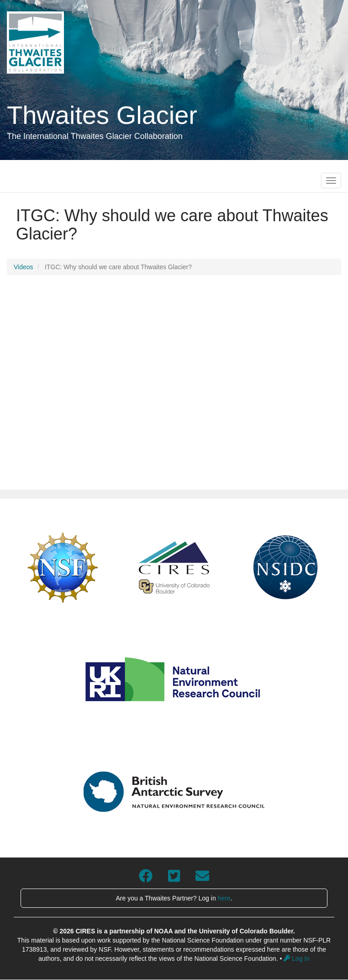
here (224, 898)
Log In (297, 959)
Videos (24, 267)
